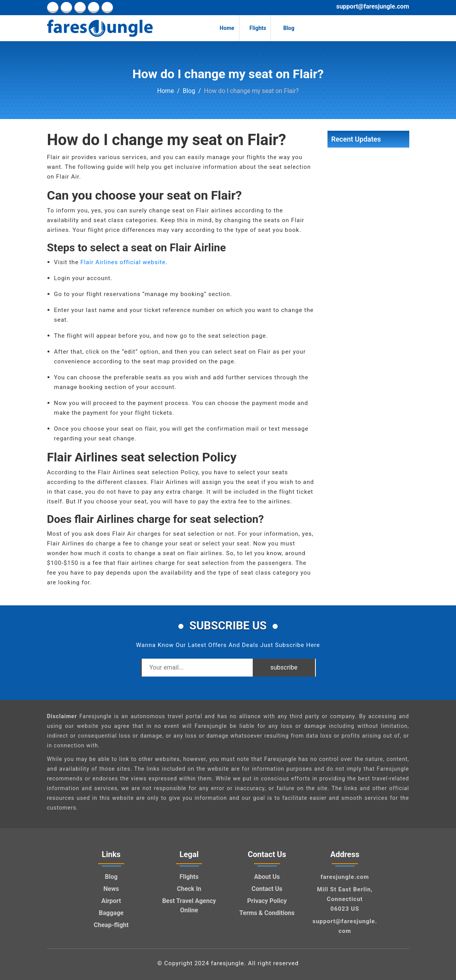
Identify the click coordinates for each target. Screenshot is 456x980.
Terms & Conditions (267, 913)
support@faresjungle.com (372, 6)
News (111, 889)
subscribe (284, 667)
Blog (285, 28)
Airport (111, 901)
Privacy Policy (267, 901)
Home (224, 28)
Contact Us (267, 889)
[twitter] (80, 8)
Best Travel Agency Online (189, 905)
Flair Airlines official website (123, 262)
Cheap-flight (111, 925)
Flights (255, 28)
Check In (189, 889)
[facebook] (53, 8)
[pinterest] (94, 8)
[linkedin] (66, 8)
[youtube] (107, 8)
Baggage (111, 913)
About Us (267, 877)
